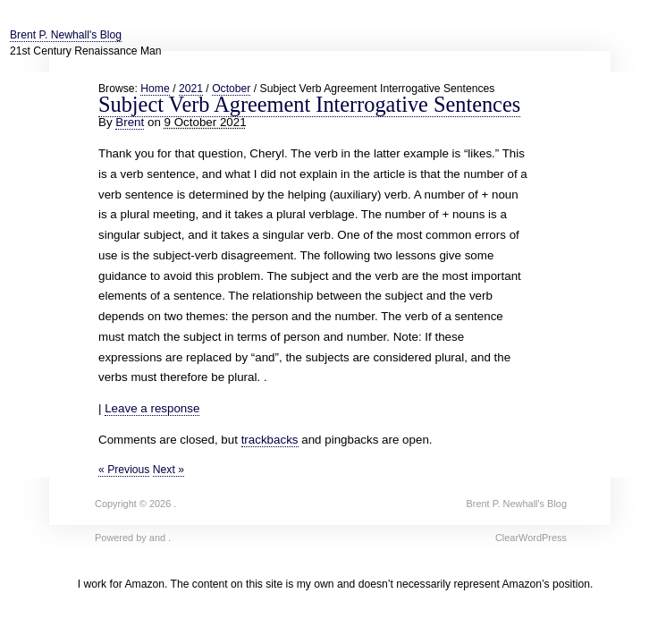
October (231, 89)
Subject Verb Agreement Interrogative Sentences (309, 104)
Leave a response (152, 408)
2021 (191, 89)
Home (155, 89)
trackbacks (270, 440)
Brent (130, 122)
